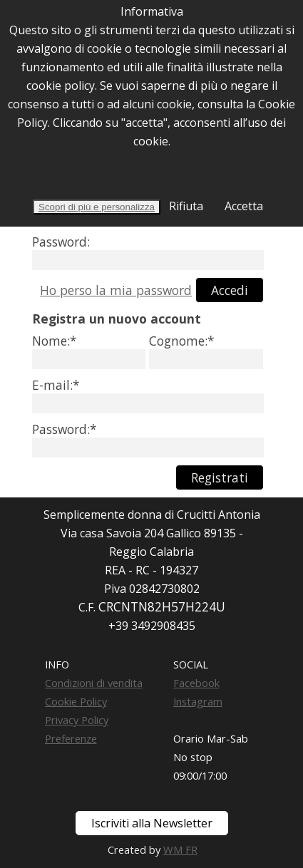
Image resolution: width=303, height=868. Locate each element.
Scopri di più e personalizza (97, 207)
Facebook (196, 683)
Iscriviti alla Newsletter (152, 823)
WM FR (180, 849)
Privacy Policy (77, 720)
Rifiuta (185, 206)
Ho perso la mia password (116, 290)
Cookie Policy (76, 701)
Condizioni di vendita (94, 683)
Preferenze (71, 738)
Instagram (198, 701)
